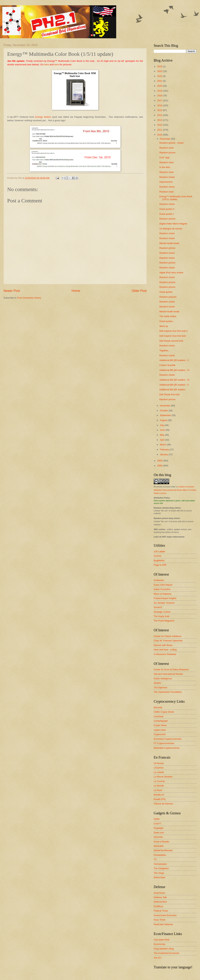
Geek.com (159, 833)
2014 (160, 115)
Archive (157, 556)
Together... (165, 351)
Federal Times (161, 911)
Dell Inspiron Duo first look (173, 336)
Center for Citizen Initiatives (168, 636)
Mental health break (169, 243)
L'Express (159, 768)
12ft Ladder (159, 551)
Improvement (166, 182)
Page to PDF (160, 565)
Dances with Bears (163, 645)
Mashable (159, 846)
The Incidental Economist (166, 953)
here (47, 64)
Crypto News (160, 725)
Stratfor (157, 683)
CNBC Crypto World (164, 712)
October (164, 411)
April (162, 440)
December (165, 139)
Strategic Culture (162, 612)
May (162, 435)
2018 (160, 96)
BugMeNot (159, 560)
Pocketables (160, 855)
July (162, 425)
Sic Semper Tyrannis (164, 603)
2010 (160, 135)
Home (76, 291)
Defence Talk (160, 897)
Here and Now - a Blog (165, 650)
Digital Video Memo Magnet (173, 224)
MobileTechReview (163, 850)
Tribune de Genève (163, 804)
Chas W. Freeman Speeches (168, 641)
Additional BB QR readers (172, 390)
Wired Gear (160, 877)
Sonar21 (158, 607)
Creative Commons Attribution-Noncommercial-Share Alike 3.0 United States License (175, 490)
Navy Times (160, 920)
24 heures (159, 763)
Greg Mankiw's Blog (164, 949)
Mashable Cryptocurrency (167, 748)
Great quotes (166, 292)
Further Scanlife (167, 365)
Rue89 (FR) (160, 799)
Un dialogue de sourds (171, 229)
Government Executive (165, 915)
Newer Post (12, 291)
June (163, 430)
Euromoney (160, 944)
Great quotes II (167, 209)
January (164, 454)
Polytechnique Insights (165, 598)
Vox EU (157, 958)
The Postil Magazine (164, 621)
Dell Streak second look (171, 341)
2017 (160, 100)
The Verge (159, 873)
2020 (160, 86)
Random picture (167, 153)
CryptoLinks (160, 734)
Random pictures (168, 297)
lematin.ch (159, 795)
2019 (160, 91)
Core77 (157, 824)
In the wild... (165, 167)
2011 (160, 130)
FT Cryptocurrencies (164, 743)
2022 (160, 76)
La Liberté (159, 772)
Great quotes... (167, 321)
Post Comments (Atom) (29, 298)
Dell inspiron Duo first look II (173, 331)
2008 (160, 466)
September (166, 415)
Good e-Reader (162, 842)
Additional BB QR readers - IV (174, 370)
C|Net (157, 819)
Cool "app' (165, 157)
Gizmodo (158, 837)
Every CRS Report (163, 585)
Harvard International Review (168, 674)
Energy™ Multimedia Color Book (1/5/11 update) (176, 198)
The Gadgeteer (161, 868)
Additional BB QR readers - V (174, 360)
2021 (160, 81)
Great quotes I (167, 214)
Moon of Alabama (162, 594)
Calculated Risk (162, 940)
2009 (160, 461)
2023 (160, 71)
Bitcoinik (158, 707)
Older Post (139, 291)
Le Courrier (159, 781)
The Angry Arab (162, 616)
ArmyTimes (159, 893)
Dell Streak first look (169, 394)
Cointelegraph (161, 721)
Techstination (160, 864)
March (163, 445)
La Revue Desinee (163, 777)
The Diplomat (160, 688)
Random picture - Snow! (171, 143)
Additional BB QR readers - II (174, 385)
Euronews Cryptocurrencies (168, 739)
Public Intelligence (163, 679)
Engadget (159, 828)
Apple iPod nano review (171, 273)
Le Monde (159, 786)
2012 (160, 125)
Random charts (167, 177)
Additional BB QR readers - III (174, 380)
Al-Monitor (159, 580)
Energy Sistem (43, 117)
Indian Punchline (162, 589)
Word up (164, 326)
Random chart (166, 148)
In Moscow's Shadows (165, 654)
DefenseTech (160, 902)
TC (155, 859)
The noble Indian (168, 316)
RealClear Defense (163, 924)
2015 (160, 110)
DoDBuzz (158, 906)
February (165, 450)
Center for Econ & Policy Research (171, 670)
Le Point (158, 790)
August (164, 420)
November (165, 406)
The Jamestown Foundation (168, 692)
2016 (160, 105)
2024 (160, 66)
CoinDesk (159, 716)
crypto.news (160, 730)
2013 (160, 120)
